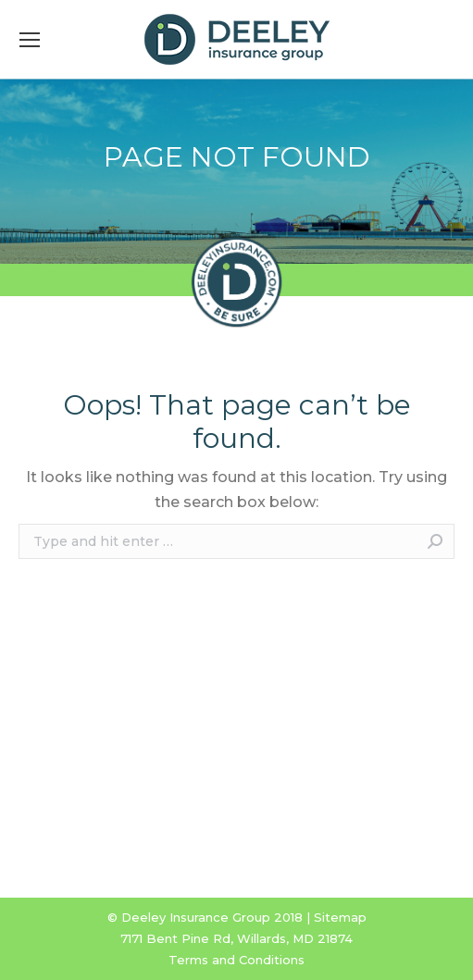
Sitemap (340, 917)
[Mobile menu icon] (30, 40)
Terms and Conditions (236, 960)
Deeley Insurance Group (196, 917)
